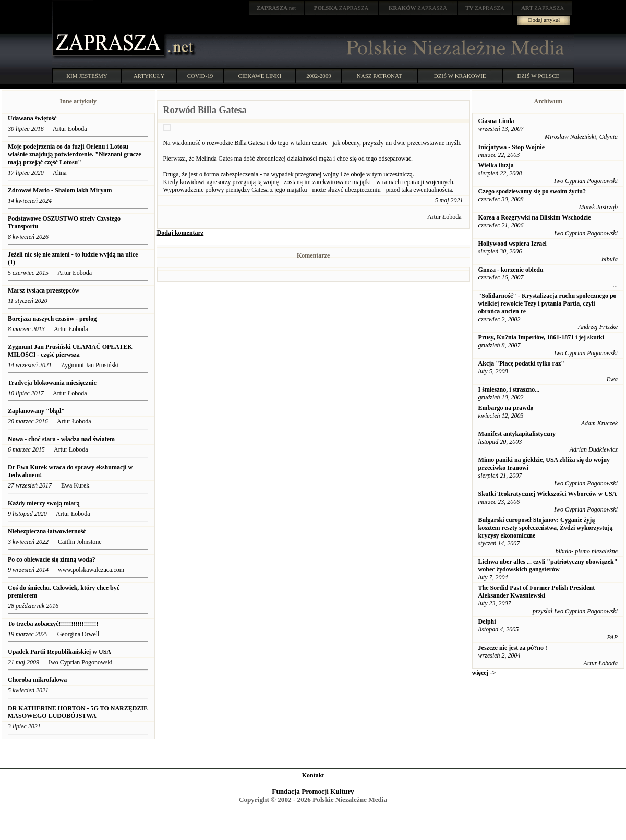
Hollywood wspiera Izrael (513, 244)
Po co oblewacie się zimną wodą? (52, 559)
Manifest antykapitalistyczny (517, 434)
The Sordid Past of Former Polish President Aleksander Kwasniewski (537, 592)
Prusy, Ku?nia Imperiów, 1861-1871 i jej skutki (541, 337)
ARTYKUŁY (149, 76)
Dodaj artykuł (544, 20)
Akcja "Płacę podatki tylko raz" (521, 363)
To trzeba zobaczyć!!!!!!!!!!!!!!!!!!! (53, 624)
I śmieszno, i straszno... (509, 389)
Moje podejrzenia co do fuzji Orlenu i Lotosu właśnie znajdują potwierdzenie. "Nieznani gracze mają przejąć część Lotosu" (75, 154)
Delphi (487, 622)
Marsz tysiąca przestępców (44, 290)
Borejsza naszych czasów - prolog (52, 319)
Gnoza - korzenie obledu (511, 270)
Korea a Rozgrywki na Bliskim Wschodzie (535, 217)
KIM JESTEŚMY (87, 76)
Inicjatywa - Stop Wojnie (511, 147)
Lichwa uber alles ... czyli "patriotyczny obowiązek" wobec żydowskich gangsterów (548, 565)
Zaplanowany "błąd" (36, 411)
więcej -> (484, 673)
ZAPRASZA (341, 8)
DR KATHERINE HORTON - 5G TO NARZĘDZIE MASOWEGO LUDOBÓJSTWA (78, 712)
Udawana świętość (32, 118)
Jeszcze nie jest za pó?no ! (513, 648)
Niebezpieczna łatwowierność (47, 531)
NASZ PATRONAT (380, 76)
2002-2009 (319, 76)
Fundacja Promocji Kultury (313, 791)
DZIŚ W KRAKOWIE (460, 76)
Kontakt (313, 775)
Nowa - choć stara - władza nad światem (61, 439)
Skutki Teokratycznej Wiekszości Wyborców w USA (548, 494)
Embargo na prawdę (506, 408)
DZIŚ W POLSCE (538, 76)
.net (276, 8)
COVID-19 (200, 76)
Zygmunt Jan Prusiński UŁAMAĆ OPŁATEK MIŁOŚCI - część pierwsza (70, 351)
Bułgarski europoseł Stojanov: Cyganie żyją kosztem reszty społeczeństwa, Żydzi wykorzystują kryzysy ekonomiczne (546, 528)
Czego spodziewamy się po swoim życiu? (532, 191)
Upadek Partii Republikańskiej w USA (59, 652)
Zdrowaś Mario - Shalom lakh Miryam (60, 190)
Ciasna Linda (496, 121)
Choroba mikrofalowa (37, 680)
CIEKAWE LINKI (260, 76)
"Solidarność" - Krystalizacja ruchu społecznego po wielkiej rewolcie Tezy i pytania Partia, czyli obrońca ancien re (547, 303)
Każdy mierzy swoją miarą (44, 503)
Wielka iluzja (496, 165)
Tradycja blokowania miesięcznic (52, 383)
